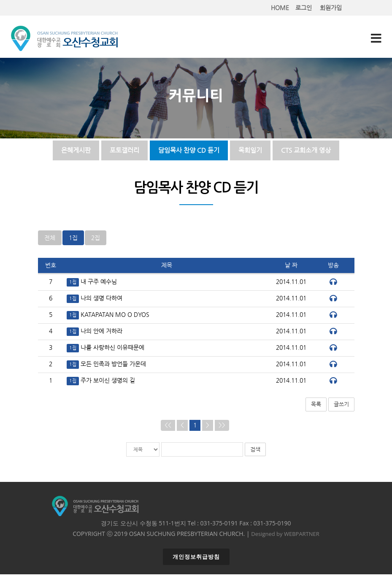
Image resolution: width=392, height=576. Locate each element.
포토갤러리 (124, 151)
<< (168, 427)
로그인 (304, 8)
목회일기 (250, 151)
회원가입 (331, 8)
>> (222, 427)
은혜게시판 (76, 151)
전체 (50, 239)
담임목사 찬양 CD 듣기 (189, 151)
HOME (280, 8)
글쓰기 (341, 406)
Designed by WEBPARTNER (285, 535)
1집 (73, 239)
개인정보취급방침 (196, 558)
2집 (96, 239)
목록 (316, 406)
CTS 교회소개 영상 (306, 151)
